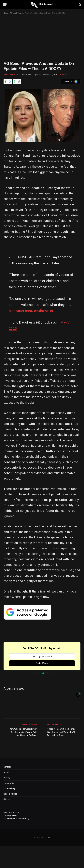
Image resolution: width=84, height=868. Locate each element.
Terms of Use (10, 783)
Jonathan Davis (12, 75)
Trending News (10, 815)
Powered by (42, 673)
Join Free (42, 663)
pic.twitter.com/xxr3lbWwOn (31, 311)
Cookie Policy (9, 788)
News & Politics (10, 794)
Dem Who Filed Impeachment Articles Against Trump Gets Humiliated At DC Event (22, 732)
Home (6, 13)
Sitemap (7, 799)
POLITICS (64, 75)
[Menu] (5, 5)
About (6, 772)
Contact (7, 767)
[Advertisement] (42, 40)
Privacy (7, 778)
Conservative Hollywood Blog (16, 818)
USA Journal (45, 837)
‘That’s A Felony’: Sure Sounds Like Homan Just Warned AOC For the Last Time (62, 732)
